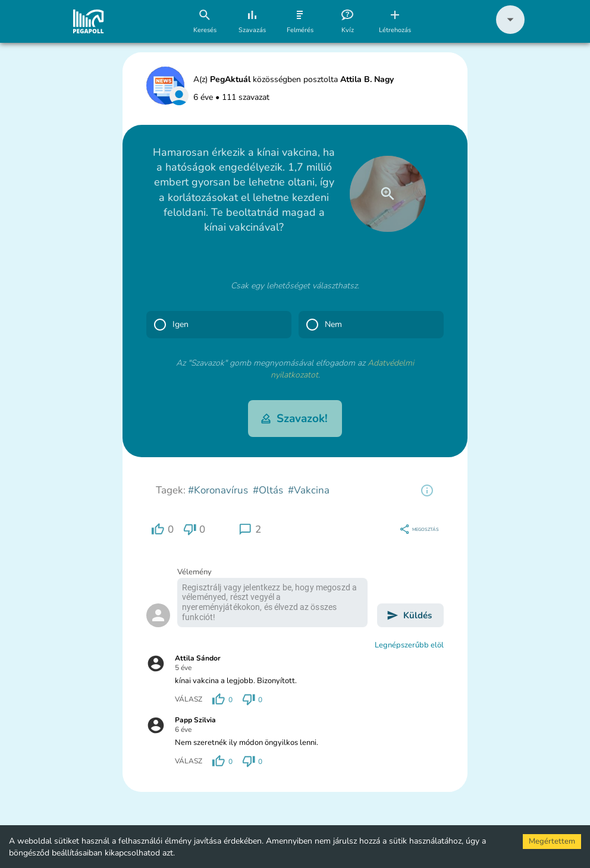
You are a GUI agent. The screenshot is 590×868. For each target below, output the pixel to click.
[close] (388, 194)
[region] (427, 490)
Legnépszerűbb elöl (409, 645)
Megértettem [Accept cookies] (552, 841)
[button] (510, 31)
